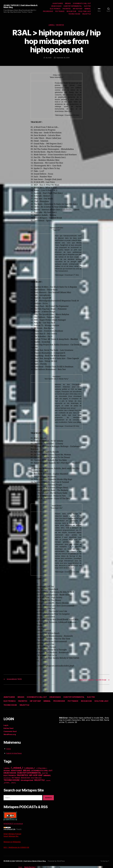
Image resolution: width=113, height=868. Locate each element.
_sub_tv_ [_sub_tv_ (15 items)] (13, 783)
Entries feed (9, 728)
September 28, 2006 (63, 58)
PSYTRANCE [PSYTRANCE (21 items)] (16, 778)
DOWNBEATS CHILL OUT (82, 3)
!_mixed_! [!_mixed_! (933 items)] (17, 768)
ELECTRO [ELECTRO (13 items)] (45, 773)
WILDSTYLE (87, 14)
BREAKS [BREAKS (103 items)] (27, 771)
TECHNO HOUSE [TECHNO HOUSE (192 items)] (12, 780)
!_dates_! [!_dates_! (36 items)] (7, 768)
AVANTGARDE (58, 3)
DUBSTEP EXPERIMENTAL (73, 6)
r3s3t (49, 58)
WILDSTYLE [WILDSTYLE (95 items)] (39, 780)
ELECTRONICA (55, 9)
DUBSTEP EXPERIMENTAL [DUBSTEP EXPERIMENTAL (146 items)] (29, 773)
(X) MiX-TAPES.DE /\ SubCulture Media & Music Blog (19, 6)
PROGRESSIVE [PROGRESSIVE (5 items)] (7, 778)
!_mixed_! (52, 25)
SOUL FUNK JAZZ (85, 11)
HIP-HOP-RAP (78, 9)
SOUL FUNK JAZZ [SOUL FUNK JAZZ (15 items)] (36, 778)
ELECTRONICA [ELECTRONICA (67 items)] (10, 776)
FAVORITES (67, 9)
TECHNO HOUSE (74, 14)
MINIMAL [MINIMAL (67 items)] (47, 776)
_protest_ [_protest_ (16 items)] (7, 783)
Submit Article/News (15, 753)
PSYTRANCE (60, 11)
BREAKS (68, 3)
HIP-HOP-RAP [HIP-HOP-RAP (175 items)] (36, 775)
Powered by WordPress (60, 861)
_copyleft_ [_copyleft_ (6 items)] (48, 781)
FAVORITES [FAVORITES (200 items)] (22, 775)
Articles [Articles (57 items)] (7, 771)
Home (9, 749)
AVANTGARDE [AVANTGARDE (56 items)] (17, 771)
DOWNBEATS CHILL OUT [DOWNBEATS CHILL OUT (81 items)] (42, 771)
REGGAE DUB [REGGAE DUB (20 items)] (25, 778)
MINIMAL (88, 9)
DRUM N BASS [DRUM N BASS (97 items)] (10, 773)
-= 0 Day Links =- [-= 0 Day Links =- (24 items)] (42, 768)
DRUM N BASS (56, 6)
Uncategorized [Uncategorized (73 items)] (27, 780)
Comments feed (11, 731)
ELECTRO (87, 6)
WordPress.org (10, 734)
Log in (6, 725)
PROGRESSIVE (48, 11)
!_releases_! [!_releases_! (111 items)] (29, 768)
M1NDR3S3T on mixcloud (15, 818)
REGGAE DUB (71, 11)
